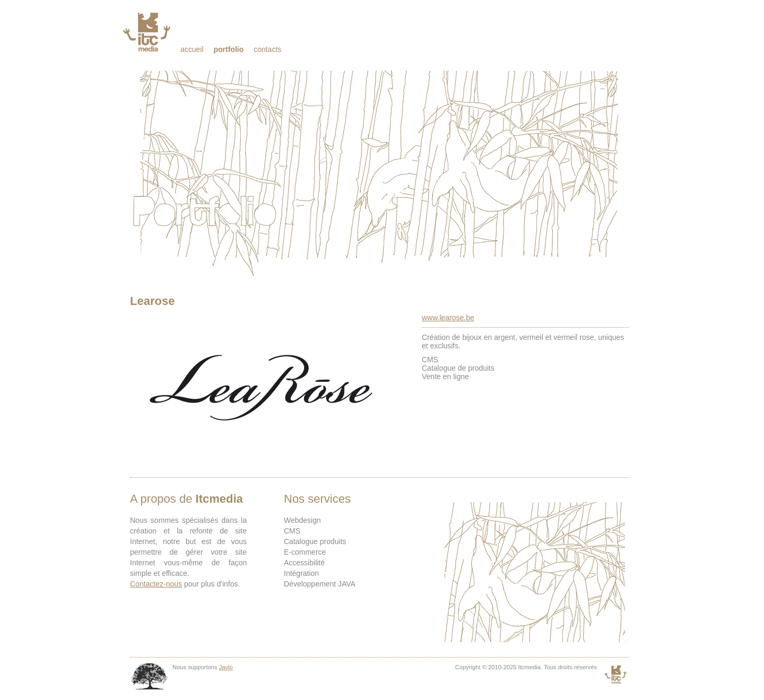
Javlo (226, 667)
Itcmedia (148, 32)
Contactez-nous (156, 584)
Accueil (192, 49)
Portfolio (228, 49)
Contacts (267, 49)
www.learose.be (448, 318)
